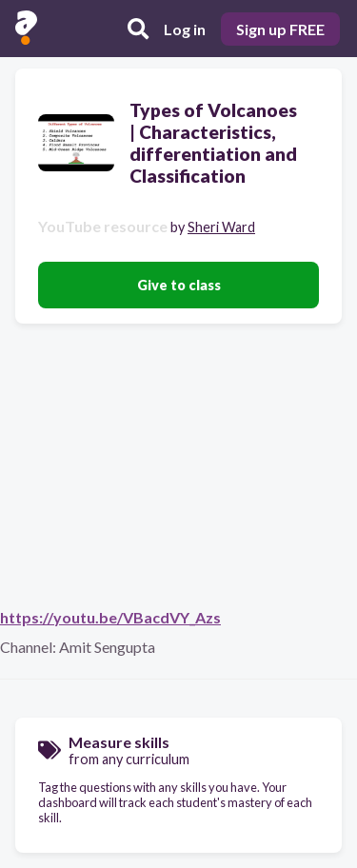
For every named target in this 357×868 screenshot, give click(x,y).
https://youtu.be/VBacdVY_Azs (110, 617)
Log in (185, 29)
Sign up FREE (280, 29)
